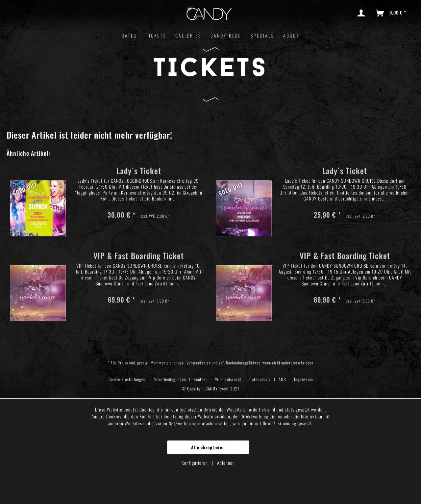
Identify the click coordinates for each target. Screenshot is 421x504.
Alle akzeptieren (208, 447)
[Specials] (262, 35)
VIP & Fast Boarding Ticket (139, 257)
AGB (282, 379)
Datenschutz (260, 379)
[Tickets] (156, 35)
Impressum (303, 379)
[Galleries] (188, 35)
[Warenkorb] (391, 13)
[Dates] (129, 35)
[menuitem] (362, 13)
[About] (291, 35)
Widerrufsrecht (228, 379)
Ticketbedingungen (170, 379)
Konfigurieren (195, 463)
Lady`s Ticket (139, 172)
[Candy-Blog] (226, 35)
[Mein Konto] (362, 13)
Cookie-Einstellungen (127, 379)
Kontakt (200, 379)
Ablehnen (226, 463)
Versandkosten (199, 363)
